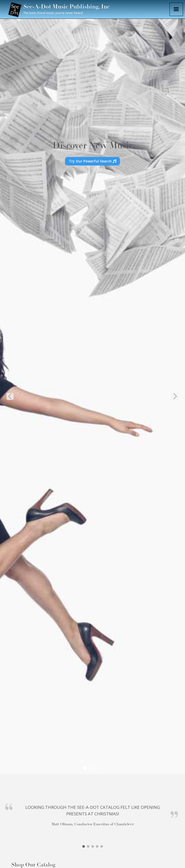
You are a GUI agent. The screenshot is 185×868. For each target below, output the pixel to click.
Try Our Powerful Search (93, 161)
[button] (176, 9)
